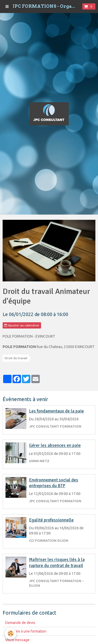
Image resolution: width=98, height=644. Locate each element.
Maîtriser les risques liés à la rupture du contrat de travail (57, 563)
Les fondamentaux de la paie (56, 411)
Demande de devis (20, 623)
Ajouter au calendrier (22, 325)
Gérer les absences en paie (55, 446)
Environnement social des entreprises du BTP (54, 483)
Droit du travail (16, 358)
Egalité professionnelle (51, 520)
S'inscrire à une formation (26, 631)
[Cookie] (11, 633)
